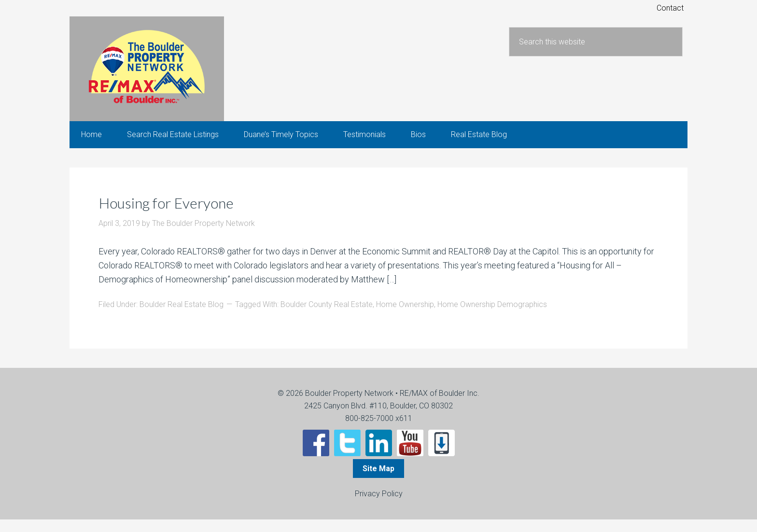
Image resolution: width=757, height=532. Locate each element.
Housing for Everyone (181, 214)
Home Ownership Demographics (492, 317)
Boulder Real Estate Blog (182, 317)
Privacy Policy (379, 506)
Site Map (378, 481)
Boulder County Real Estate (327, 317)
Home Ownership (405, 317)
